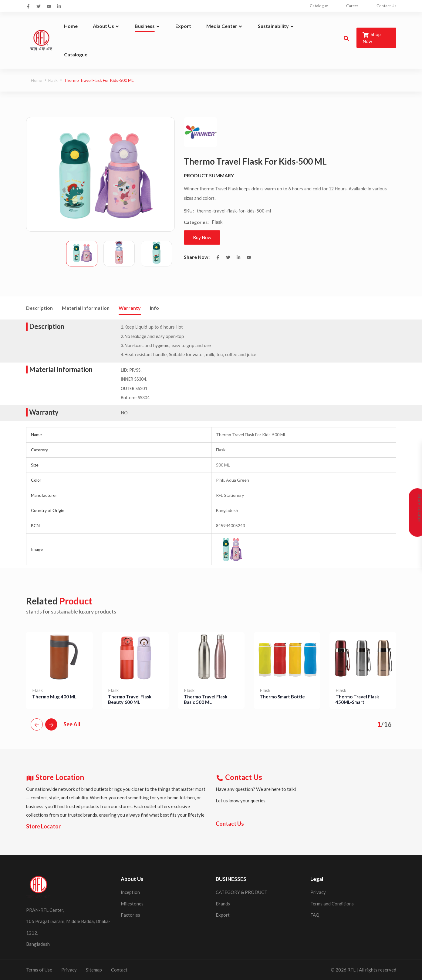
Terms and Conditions (332, 903)
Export (223, 915)
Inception (130, 892)
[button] (37, 724)
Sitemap (94, 969)
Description (39, 308)
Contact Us (386, 6)
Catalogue (319, 6)
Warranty (130, 308)
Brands (223, 903)
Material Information (86, 308)
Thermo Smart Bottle (282, 696)
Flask (53, 80)
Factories (130, 915)
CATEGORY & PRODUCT (241, 892)
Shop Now (372, 38)
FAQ (315, 915)
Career (352, 6)
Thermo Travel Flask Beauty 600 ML (130, 699)
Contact (119, 969)
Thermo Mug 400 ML (54, 696)
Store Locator (43, 826)
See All (72, 724)
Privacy (318, 892)
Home (37, 80)
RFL (351, 969)
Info (154, 308)
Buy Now (202, 237)
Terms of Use (39, 969)
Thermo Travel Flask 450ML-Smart (357, 699)
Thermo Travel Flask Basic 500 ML (206, 699)
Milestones (132, 903)
